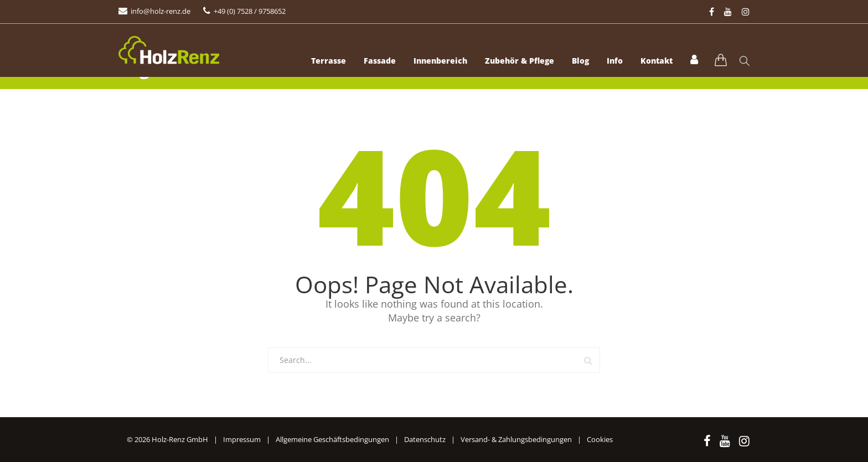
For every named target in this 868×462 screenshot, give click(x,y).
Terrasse (329, 61)
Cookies (600, 439)
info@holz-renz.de (161, 11)
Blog (580, 61)
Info (615, 61)
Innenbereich (440, 61)
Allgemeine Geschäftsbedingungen (332, 439)
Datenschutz (425, 439)
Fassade (380, 61)
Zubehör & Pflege (520, 61)
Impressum (242, 439)
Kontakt (657, 61)
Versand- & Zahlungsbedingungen (516, 439)
